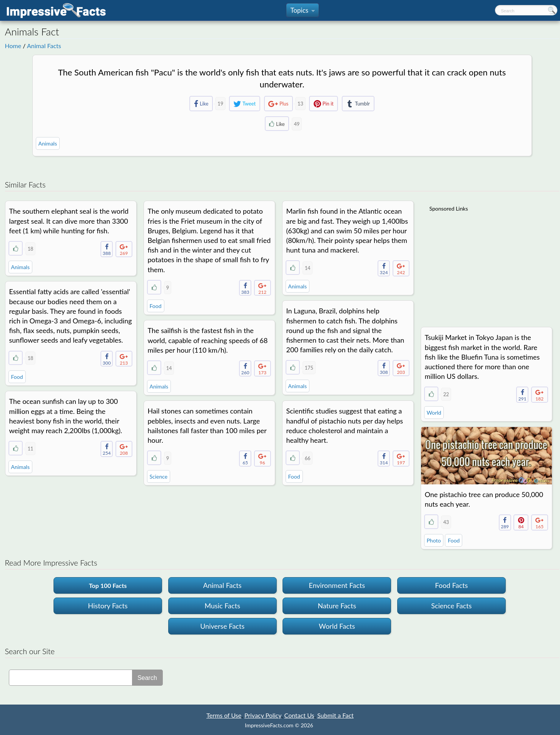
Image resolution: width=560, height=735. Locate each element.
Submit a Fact (335, 715)
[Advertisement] (487, 265)
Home (13, 46)
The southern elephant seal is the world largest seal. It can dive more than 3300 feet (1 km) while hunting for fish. (69, 221)
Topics (302, 12)
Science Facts (451, 606)
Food (156, 306)
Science (159, 476)
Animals (48, 143)
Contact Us (299, 715)
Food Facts (451, 585)
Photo (434, 540)
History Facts (108, 606)
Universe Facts (222, 626)
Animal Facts (44, 46)
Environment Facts (337, 585)
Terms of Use (224, 715)
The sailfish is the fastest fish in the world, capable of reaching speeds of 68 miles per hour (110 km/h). (208, 340)
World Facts (337, 626)
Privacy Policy (263, 715)
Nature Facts (337, 606)
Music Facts (222, 606)
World (434, 413)
